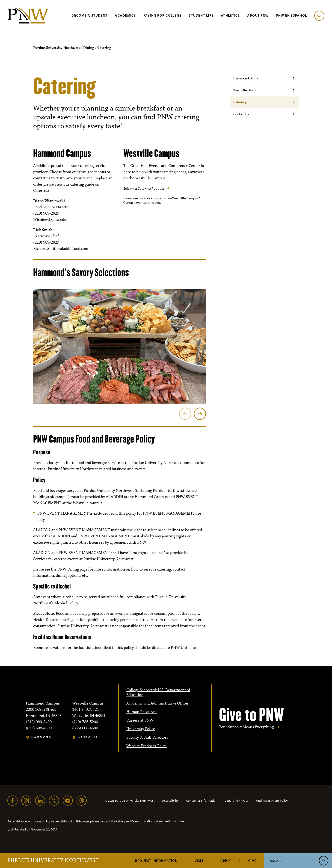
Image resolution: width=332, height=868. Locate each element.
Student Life (201, 15)
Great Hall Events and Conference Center (165, 166)
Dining (89, 48)
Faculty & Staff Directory (147, 737)
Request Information (156, 861)
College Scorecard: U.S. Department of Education (158, 692)
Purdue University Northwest (53, 861)
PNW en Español (292, 15)
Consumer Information (202, 801)
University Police (141, 729)
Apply (226, 861)
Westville (88, 737)
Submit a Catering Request (144, 188)
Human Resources (142, 712)
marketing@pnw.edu (173, 821)
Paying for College (163, 15)
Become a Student (90, 15)
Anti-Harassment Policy (272, 801)
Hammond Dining (246, 78)
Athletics (230, 15)
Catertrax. (42, 191)
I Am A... (275, 861)
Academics (125, 15)
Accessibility (170, 801)
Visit (199, 861)
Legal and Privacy (237, 801)
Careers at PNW (140, 720)
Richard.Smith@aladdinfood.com (61, 249)
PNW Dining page (72, 569)
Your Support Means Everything (246, 727)
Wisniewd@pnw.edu (50, 220)
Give (252, 861)
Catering (240, 102)
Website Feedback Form (147, 746)
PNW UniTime (183, 648)
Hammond (41, 737)
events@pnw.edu (148, 202)
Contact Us (241, 114)
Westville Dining (245, 90)
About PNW (258, 15)
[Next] (200, 414)
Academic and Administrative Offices (157, 703)
